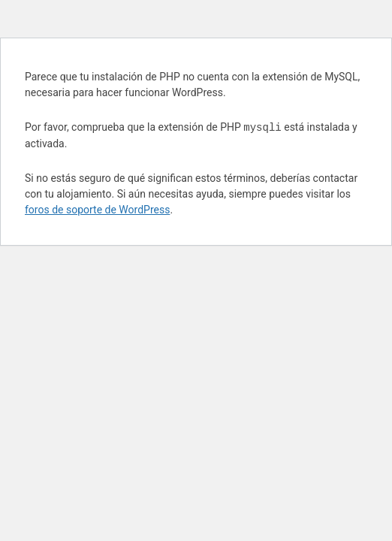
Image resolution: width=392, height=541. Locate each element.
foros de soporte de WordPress (97, 210)
